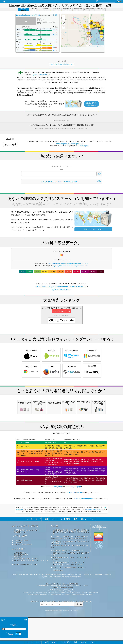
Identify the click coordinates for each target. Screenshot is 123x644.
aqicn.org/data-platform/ (62, 289)
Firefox (51, 370)
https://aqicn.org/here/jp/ (62, 120)
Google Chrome (31, 370)
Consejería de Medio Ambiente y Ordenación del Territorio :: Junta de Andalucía (62, 637)
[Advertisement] (61, 394)
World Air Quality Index (93, 561)
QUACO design (58, 621)
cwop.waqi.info (78, 602)
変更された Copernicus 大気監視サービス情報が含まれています (70, 605)
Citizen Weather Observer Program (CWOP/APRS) (62, 635)
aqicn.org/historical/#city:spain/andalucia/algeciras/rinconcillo (68, 263)
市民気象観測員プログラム (61, 602)
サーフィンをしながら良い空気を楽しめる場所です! (69, 619)
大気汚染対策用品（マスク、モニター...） (27, 610)
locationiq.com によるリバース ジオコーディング (69, 613)
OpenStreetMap (94, 46)
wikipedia (58, 538)
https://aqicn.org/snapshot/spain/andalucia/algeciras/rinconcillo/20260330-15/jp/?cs (61, 128)
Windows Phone (72, 355)
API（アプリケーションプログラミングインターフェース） (30, 613)
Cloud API (92, 370)
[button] (97, 24)
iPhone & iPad (31, 355)
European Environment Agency (62, 639)
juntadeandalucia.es (41, 75)
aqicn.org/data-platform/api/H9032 (70, 144)
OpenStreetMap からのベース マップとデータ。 (68, 616)
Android (51, 355)
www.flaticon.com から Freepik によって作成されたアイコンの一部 (70, 610)
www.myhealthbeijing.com (85, 550)
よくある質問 (19, 600)
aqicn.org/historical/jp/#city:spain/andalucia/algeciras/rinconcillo (61, 286)
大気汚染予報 (18, 608)
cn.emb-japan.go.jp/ (73, 538)
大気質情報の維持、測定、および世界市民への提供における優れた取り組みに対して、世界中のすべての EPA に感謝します (70, 583)
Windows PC (92, 355)
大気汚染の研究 (20, 588)
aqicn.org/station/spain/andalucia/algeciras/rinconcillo (71, 266)
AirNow (80, 544)
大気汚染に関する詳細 (21, 592)
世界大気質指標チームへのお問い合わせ (26, 581)
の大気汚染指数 (28, 15)
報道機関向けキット (20, 583)
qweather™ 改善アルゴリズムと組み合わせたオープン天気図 (70, 598)
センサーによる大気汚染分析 (23, 596)
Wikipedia (71, 544)
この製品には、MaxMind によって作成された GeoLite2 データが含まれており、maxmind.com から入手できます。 (70, 589)
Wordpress (72, 370)
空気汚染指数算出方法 (21, 606)
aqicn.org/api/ (84, 146)
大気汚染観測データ (20, 604)
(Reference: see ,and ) (61, 514)
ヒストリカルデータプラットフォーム (26, 616)
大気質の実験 (18, 594)
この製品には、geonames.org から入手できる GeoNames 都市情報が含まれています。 (70, 593)
